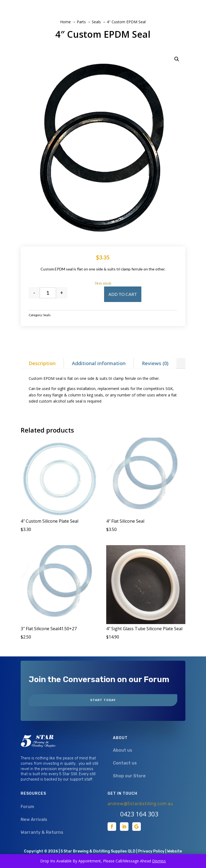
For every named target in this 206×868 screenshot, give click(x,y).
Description (42, 363)
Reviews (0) (155, 363)
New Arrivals (34, 819)
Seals (96, 22)
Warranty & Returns (42, 832)
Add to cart (123, 294)
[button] (177, 59)
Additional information (99, 363)
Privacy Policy (151, 851)
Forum (27, 807)
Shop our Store (129, 776)
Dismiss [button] (159, 861)
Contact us (125, 763)
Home (65, 22)
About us (123, 750)
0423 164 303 (139, 814)
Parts (81, 22)
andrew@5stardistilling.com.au (140, 804)
